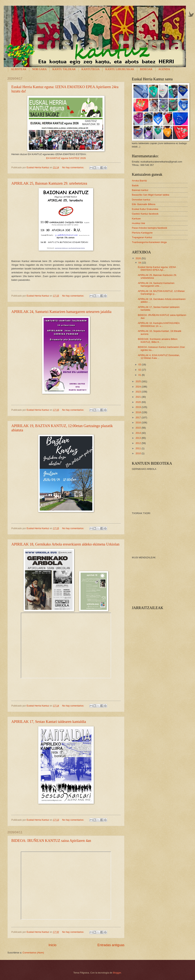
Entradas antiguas (111, 945)
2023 (139, 392)
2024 (139, 387)
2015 (139, 428)
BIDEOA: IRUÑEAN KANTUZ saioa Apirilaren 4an (51, 841)
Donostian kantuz (141, 200)
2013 (139, 438)
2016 (139, 423)
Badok (135, 185)
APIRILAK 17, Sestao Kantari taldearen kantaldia (49, 722)
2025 (139, 381)
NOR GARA (39, 69)
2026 (139, 258)
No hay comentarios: (73, 167)
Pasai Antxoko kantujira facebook (149, 228)
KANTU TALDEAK (64, 69)
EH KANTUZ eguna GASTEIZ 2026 (66, 158)
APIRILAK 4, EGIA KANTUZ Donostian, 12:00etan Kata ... (159, 357)
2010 (139, 453)
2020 (139, 402)
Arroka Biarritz (139, 181)
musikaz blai (138, 223)
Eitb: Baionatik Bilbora (144, 204)
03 (140, 365)
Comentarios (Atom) (33, 953)
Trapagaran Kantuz (142, 237)
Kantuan (136, 219)
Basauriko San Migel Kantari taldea (151, 195)
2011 (139, 448)
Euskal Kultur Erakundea (145, 209)
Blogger (117, 973)
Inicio (52, 945)
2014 (139, 433)
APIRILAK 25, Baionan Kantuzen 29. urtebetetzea (49, 183)
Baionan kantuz (140, 190)
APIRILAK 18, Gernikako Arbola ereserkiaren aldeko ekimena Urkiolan (65, 544)
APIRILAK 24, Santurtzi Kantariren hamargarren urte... (156, 284)
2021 (139, 397)
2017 (139, 417)
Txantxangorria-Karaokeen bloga (149, 242)
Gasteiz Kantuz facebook (145, 214)
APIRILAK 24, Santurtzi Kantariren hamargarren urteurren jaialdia (61, 312)
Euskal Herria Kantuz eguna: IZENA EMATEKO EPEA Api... (157, 268)
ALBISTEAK (19, 69)
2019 (139, 407)
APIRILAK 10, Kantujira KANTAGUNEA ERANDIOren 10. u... (159, 324)
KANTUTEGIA (91, 69)
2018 (139, 412)
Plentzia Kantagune (142, 233)
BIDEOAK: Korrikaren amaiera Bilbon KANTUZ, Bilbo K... (158, 340)
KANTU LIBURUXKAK (120, 69)
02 (140, 370)
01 (140, 375)
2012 (139, 443)
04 (140, 263)
